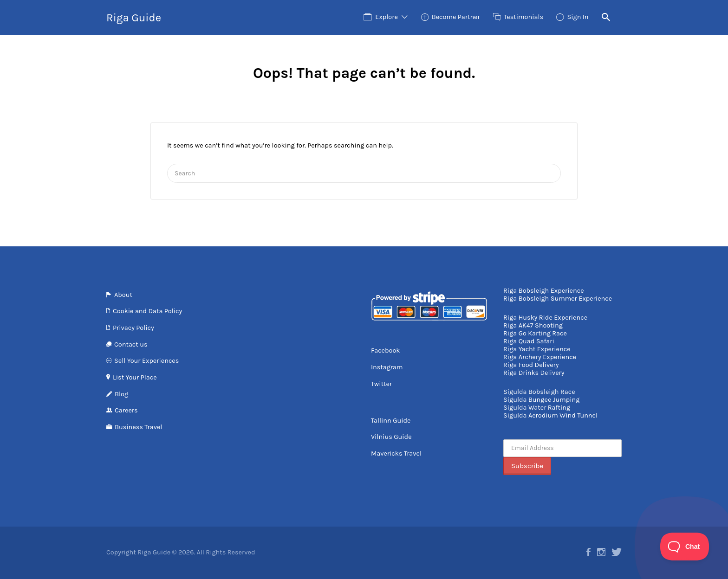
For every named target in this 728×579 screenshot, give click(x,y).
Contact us (131, 344)
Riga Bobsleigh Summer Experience (558, 299)
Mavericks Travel (396, 454)
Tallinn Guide (391, 421)
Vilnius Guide (391, 437)
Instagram (387, 367)
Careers (126, 410)
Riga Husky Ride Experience (545, 318)
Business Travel (138, 427)
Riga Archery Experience (540, 357)
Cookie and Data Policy (147, 311)
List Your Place (135, 377)
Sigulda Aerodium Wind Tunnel (550, 415)
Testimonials (523, 17)
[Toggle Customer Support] (685, 547)
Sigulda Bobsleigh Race (539, 392)
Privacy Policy (133, 328)
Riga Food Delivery (531, 365)
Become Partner (456, 17)
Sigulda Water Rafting (537, 408)
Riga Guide (134, 18)
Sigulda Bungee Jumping (541, 400)
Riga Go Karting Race (535, 333)
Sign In (578, 17)
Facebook (386, 351)
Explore (387, 17)
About (123, 295)
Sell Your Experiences (146, 361)
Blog (121, 394)
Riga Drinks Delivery (534, 373)
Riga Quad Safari (529, 341)
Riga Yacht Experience (537, 349)
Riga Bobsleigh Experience (544, 291)
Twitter (381, 384)
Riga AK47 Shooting (533, 325)
